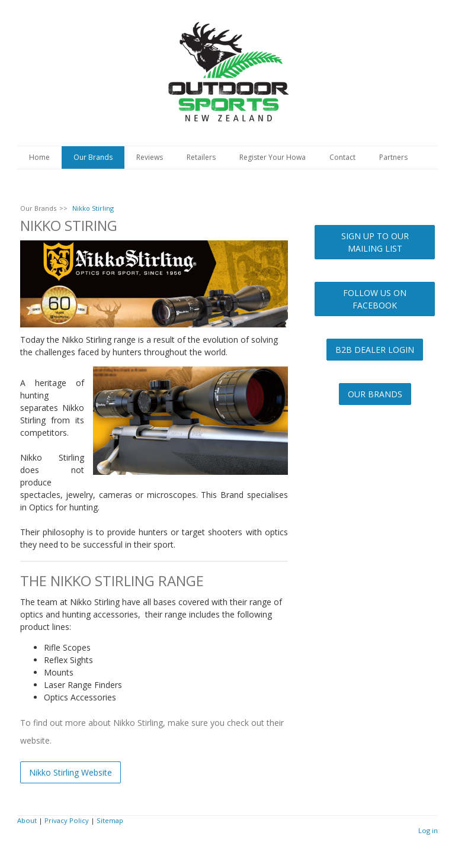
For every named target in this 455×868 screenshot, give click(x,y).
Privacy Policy (67, 820)
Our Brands (93, 157)
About (27, 820)
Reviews (150, 157)
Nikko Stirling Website (71, 772)
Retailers (201, 157)
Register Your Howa (273, 157)
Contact (342, 157)
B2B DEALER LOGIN (375, 350)
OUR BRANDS (375, 394)
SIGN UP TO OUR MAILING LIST (375, 242)
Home (39, 157)
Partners (393, 157)
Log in (428, 830)
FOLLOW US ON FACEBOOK (375, 299)
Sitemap (110, 820)
